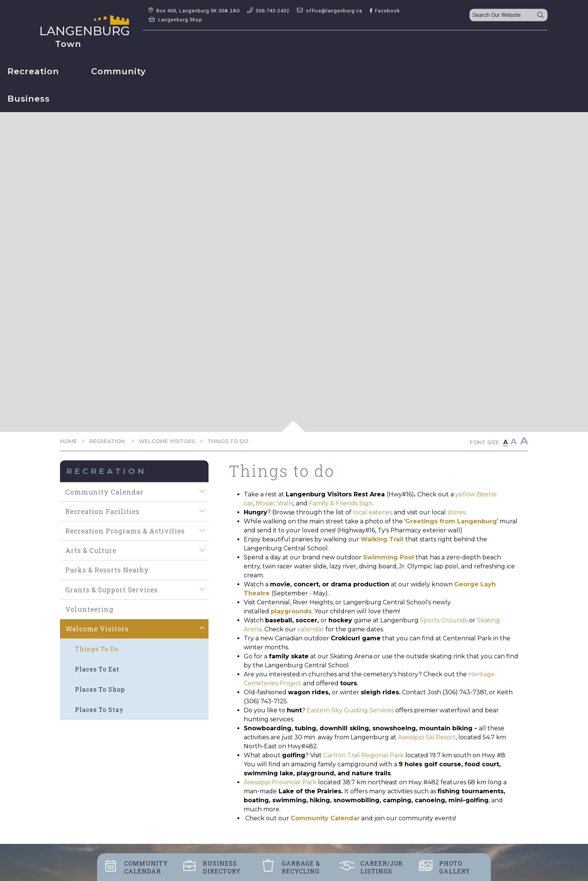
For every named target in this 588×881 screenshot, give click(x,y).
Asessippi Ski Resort (427, 737)
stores (456, 512)
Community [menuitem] (327, 44)
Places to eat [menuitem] (97, 669)
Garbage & (301, 867)
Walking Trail (382, 539)
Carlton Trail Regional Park (364, 755)
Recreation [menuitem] (242, 44)
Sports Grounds (444, 620)
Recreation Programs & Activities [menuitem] (125, 531)
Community (146, 867)
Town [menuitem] (171, 44)
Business (222, 867)
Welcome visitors (167, 441)
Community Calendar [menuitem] (104, 492)
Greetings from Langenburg (451, 521)
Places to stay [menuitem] (99, 709)
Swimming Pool (388, 557)
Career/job (382, 867)
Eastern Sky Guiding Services (350, 710)
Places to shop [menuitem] (100, 689)
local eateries (373, 512)
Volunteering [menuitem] (89, 609)
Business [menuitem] (407, 44)
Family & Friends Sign (341, 503)
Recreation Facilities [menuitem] (102, 512)
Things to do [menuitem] (97, 649)
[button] (202, 491)
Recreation (108, 441)
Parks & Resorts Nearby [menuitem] (107, 570)
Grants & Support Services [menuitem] (112, 590)
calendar (311, 629)
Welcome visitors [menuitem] (97, 629)
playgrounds (291, 611)
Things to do (228, 441)
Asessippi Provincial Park (280, 782)
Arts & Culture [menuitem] (91, 551)
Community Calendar (325, 818)
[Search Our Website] (508, 15)
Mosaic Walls (274, 503)
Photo (455, 867)
